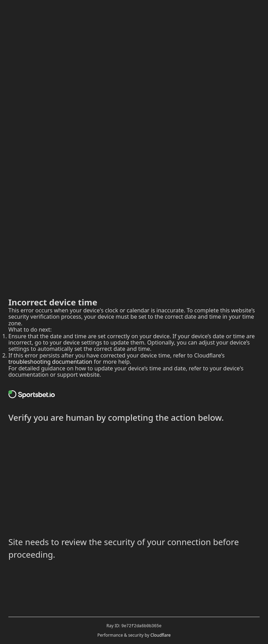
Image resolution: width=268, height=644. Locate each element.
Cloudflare (161, 635)
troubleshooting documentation (50, 362)
